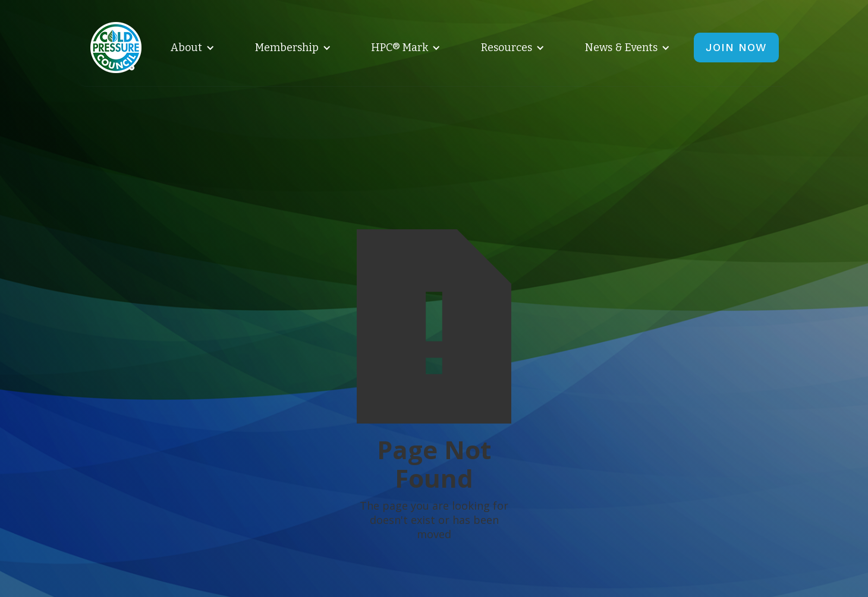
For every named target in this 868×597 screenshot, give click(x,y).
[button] (191, 48)
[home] (116, 48)
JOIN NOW (736, 47)
